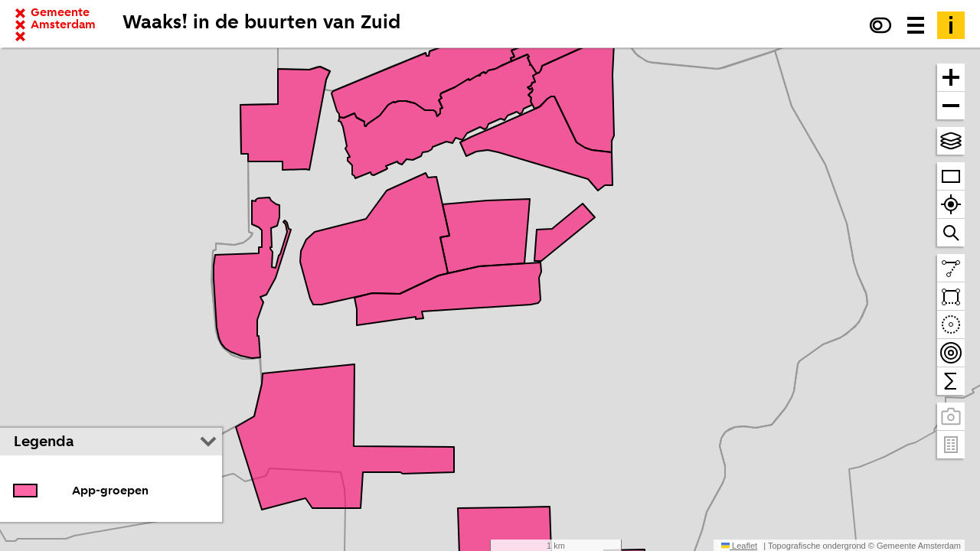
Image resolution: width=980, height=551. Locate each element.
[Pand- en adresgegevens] (951, 445)
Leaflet (739, 546)
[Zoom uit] (951, 106)
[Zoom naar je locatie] (951, 205)
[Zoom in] (951, 78)
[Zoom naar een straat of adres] (951, 233)
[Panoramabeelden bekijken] (951, 417)
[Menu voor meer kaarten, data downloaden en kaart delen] (916, 25)
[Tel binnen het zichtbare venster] (951, 381)
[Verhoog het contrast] (880, 25)
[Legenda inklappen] (208, 442)
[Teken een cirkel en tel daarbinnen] (951, 325)
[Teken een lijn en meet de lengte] (951, 268)
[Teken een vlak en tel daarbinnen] (951, 297)
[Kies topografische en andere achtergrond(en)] (951, 141)
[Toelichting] (951, 25)
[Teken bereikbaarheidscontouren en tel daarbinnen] (951, 353)
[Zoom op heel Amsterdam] (951, 176)
